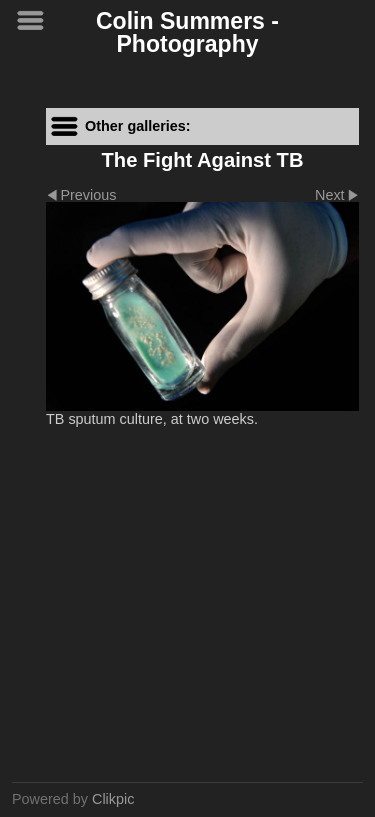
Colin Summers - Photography (187, 32)
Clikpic (113, 799)
